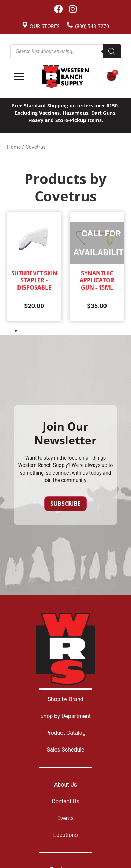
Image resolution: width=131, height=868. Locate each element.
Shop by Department (65, 716)
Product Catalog (65, 733)
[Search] (112, 51)
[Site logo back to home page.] (65, 77)
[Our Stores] (25, 25)
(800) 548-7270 (92, 26)
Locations (65, 835)
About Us (65, 785)
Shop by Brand (65, 699)
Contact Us (65, 801)
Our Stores (45, 26)
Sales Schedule (65, 750)
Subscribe (65, 504)
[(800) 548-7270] (70, 25)
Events (65, 818)
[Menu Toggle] (19, 77)
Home (14, 147)
